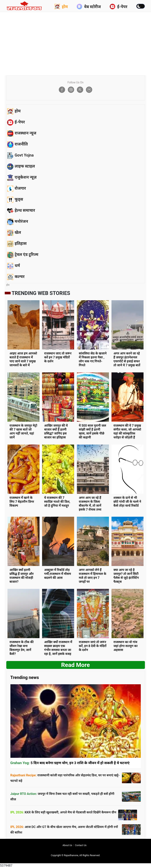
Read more (75, 665)
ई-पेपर (119, 7)
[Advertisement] (79, 42)
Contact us (81, 845)
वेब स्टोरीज (89, 7)
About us (67, 845)
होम (61, 7)
